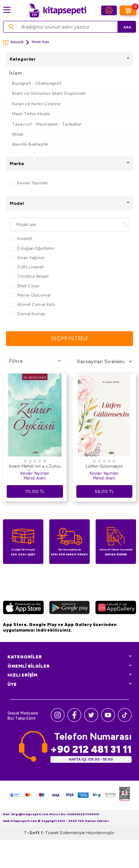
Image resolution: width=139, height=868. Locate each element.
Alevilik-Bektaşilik (30, 144)
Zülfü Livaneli (27, 267)
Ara (127, 27)
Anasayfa (13, 43)
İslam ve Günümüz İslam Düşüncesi (49, 93)
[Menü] (7, 10)
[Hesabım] (109, 10)
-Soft (32, 833)
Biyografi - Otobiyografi (37, 83)
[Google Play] (69, 609)
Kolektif (21, 239)
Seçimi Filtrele (70, 338)
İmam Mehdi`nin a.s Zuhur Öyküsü (35, 467)
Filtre (35, 361)
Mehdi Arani (35, 478)
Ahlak (18, 134)
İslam (15, 73)
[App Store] (23, 609)
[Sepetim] (128, 10)
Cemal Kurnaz (27, 314)
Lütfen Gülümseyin (104, 466)
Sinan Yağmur (27, 258)
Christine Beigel (29, 276)
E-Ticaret (50, 833)
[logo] (57, 10)
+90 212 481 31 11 (91, 749)
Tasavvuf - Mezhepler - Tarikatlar (47, 124)
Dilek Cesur (25, 286)
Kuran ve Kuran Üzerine (36, 104)
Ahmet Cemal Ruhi (32, 305)
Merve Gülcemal (30, 295)
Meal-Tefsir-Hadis (31, 114)
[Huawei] (116, 609)
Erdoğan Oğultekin (32, 249)
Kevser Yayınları (29, 183)
